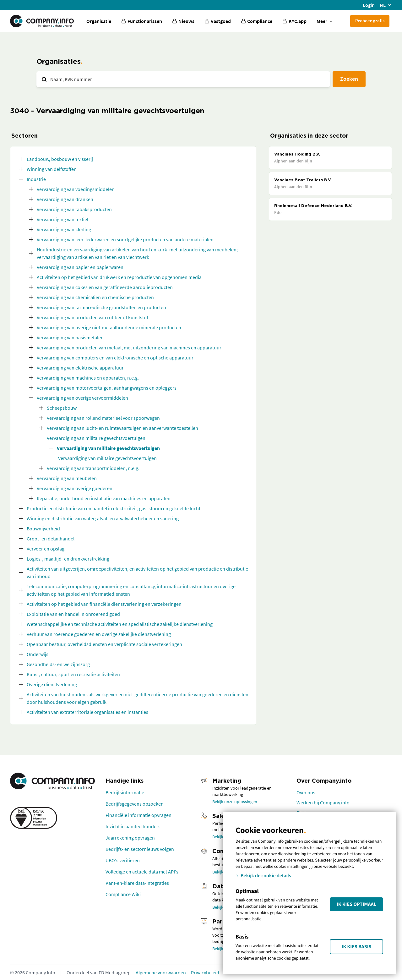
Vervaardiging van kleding (64, 229)
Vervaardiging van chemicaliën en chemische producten (95, 297)
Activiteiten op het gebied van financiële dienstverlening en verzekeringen (104, 604)
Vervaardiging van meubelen (67, 478)
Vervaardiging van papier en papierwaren (80, 267)
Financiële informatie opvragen (139, 815)
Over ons (306, 792)
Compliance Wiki (123, 894)
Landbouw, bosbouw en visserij (60, 159)
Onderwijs (38, 654)
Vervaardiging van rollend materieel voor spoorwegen (103, 418)
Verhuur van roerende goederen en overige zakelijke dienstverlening (99, 634)
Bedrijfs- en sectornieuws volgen (140, 849)
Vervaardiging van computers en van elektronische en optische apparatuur (115, 358)
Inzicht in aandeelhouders (133, 826)
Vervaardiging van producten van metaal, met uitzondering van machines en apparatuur (129, 348)
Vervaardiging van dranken (65, 199)
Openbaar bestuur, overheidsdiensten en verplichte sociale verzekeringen (104, 644)
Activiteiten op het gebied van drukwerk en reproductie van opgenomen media (119, 277)
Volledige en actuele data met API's (142, 872)
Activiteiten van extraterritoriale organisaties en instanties (87, 712)
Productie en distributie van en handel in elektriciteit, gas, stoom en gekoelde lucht (114, 508)
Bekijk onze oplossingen (235, 802)
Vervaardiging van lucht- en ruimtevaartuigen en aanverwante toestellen (122, 428)
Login (369, 5)
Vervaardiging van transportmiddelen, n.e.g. (93, 468)
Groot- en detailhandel (51, 539)
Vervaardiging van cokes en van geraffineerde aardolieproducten (105, 287)
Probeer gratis (370, 21)
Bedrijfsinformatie (125, 792)
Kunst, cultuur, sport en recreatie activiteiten (73, 674)
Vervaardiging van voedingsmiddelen (76, 189)
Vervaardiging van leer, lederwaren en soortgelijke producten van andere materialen (125, 239)
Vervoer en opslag (46, 549)
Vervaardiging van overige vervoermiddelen (82, 398)
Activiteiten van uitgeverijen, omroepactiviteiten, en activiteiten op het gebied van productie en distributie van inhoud (137, 572)
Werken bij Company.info (323, 802)
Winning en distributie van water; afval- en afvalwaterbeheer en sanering (103, 518)
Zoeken (349, 79)
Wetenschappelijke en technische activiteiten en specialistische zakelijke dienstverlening (120, 624)
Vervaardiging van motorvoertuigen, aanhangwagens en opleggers (107, 388)
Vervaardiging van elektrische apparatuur (80, 368)
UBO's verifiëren (123, 860)
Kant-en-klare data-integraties (137, 883)
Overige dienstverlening (52, 684)
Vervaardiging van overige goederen (75, 488)
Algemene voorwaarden (161, 972)
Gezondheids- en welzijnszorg (58, 664)
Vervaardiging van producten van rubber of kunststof (92, 317)
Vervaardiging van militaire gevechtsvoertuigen (96, 438)
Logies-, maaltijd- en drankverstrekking (68, 559)
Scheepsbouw (62, 408)
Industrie (36, 179)
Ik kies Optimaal (356, 904)
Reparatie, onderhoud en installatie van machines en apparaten (104, 498)
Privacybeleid (205, 972)
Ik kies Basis (357, 947)
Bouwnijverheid (43, 528)
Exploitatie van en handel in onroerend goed (73, 614)
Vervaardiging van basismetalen (70, 337)
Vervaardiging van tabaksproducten (74, 209)
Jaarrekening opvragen (130, 838)
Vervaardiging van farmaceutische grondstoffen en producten (101, 307)
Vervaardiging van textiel (62, 219)
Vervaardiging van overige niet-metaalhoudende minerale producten (109, 327)
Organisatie (99, 21)
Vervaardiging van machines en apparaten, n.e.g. (88, 378)
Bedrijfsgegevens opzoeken (135, 804)
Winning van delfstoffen (52, 169)
